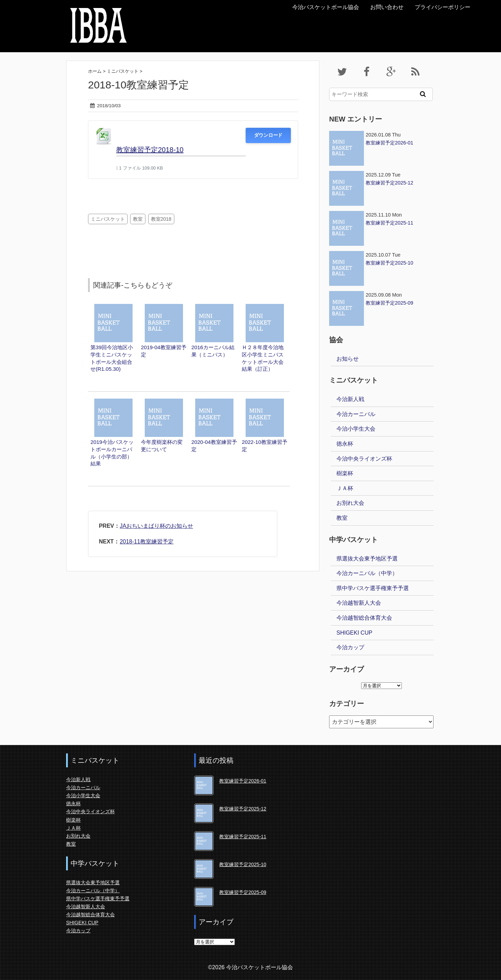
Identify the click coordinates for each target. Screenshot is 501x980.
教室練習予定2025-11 (243, 837)
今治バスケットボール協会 (326, 7)
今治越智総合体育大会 (364, 618)
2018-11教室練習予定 (147, 542)
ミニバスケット (108, 219)
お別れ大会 (350, 503)
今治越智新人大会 (359, 603)
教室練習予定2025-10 (243, 864)
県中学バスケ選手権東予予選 (373, 588)
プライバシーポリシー (443, 7)
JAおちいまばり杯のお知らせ (156, 526)
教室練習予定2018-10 (150, 150)
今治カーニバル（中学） (367, 573)
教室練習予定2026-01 (243, 781)
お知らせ (348, 359)
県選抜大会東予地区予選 (367, 559)
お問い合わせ (387, 7)
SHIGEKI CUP (354, 633)
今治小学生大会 (356, 429)
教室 (138, 219)
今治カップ (350, 647)
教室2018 (161, 219)
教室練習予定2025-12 (243, 809)
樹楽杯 (345, 473)
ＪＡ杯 (345, 488)
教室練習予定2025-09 (243, 892)
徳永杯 (345, 444)
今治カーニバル (356, 414)
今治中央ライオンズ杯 (364, 459)
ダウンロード (268, 135)
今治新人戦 (350, 399)
